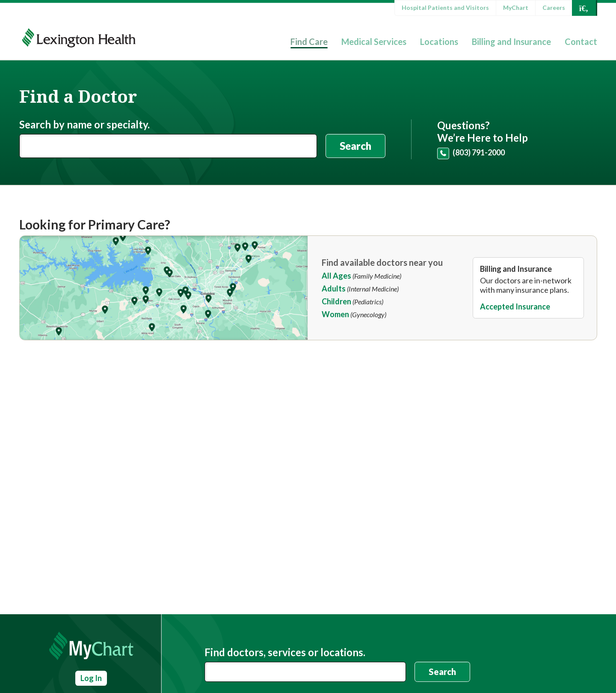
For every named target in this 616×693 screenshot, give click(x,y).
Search (355, 146)
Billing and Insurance (511, 42)
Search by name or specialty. (84, 125)
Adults (334, 289)
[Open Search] (584, 8)
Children (336, 301)
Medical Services (374, 42)
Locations (439, 42)
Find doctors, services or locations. (285, 652)
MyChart (516, 7)
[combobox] (305, 672)
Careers (554, 7)
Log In (91, 678)
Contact (581, 42)
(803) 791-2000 (479, 152)
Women (335, 314)
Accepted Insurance (515, 306)
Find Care (309, 42)
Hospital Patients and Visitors (445, 7)
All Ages (336, 276)
